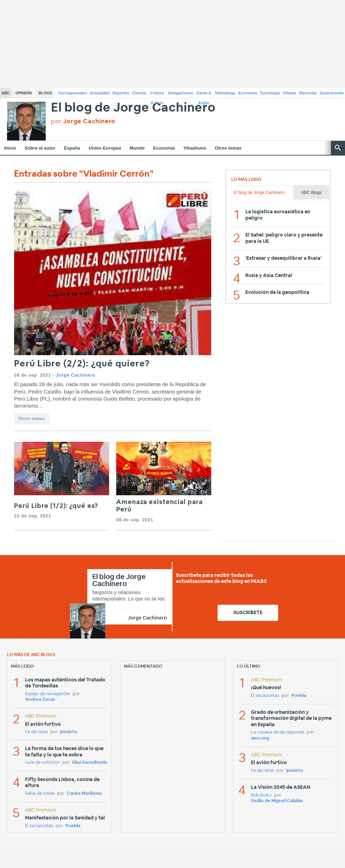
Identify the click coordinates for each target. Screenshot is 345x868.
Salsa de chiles (40, 794)
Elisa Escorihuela (90, 763)
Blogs (45, 93)
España (72, 148)
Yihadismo (195, 148)
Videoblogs (225, 93)
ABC (6, 93)
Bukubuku (261, 795)
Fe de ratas (36, 732)
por (83, 121)
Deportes (121, 93)
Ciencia (139, 93)
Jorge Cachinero (76, 375)
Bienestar (308, 93)
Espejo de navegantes (48, 694)
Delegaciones (181, 93)
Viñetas (290, 93)
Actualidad (100, 93)
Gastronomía (332, 93)
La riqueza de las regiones (278, 732)
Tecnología (270, 93)
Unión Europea (105, 148)
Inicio (10, 148)
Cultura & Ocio (157, 94)
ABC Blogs (311, 193)
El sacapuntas (39, 826)
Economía (248, 93)
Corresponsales (72, 93)
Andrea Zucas (40, 700)
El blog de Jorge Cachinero (133, 108)
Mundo (137, 148)
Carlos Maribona (84, 794)
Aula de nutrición (42, 763)
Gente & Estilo (204, 94)
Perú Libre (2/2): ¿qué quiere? (82, 364)
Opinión (24, 93)
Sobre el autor (40, 148)
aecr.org (260, 738)
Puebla (73, 826)
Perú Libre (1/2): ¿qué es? (56, 506)
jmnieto (69, 732)
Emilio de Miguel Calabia (277, 801)
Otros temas (228, 148)
